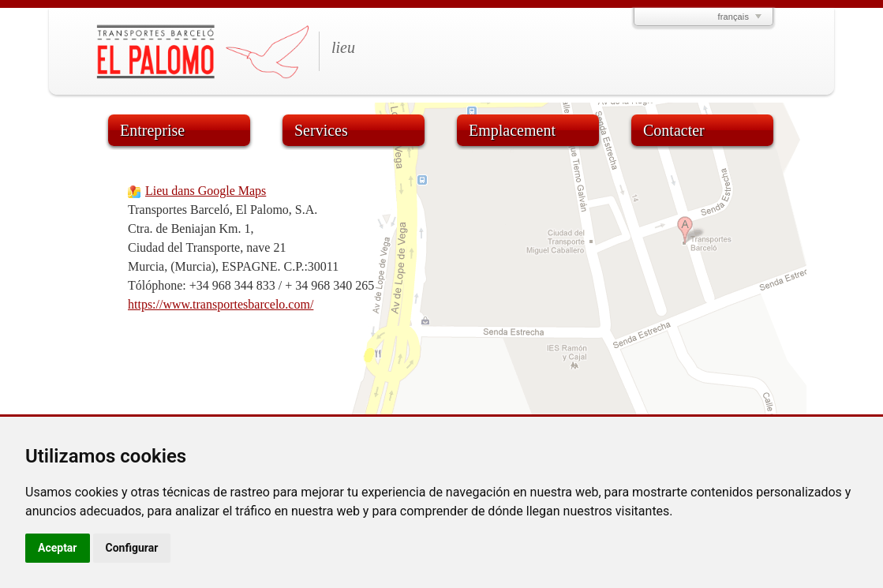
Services (321, 130)
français (733, 17)
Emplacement (512, 130)
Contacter (674, 130)
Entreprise (152, 130)
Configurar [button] (132, 548)
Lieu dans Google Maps (206, 191)
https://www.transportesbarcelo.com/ (221, 304)
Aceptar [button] (58, 548)
